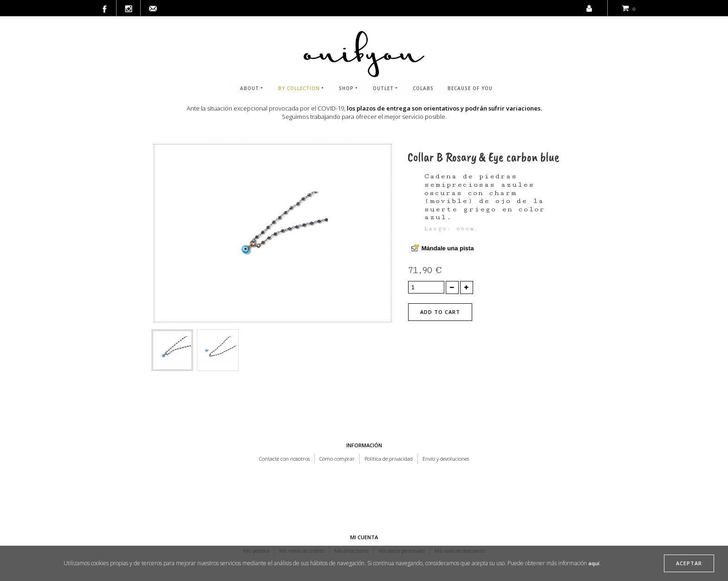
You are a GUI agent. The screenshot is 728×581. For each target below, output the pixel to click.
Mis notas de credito (302, 502)
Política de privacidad (389, 459)
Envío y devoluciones (446, 459)
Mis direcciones (351, 502)
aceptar (689, 563)
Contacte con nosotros (284, 459)
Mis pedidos (256, 502)
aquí (594, 563)
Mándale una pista (448, 248)
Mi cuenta (364, 488)
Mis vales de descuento (460, 502)
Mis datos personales (402, 502)
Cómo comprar (337, 459)
